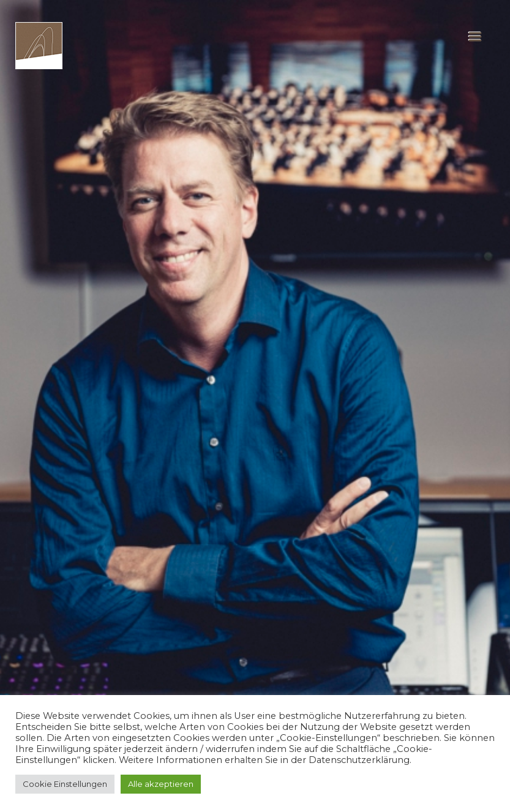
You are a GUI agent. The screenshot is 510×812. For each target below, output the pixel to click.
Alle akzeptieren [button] (161, 784)
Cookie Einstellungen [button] (65, 784)
